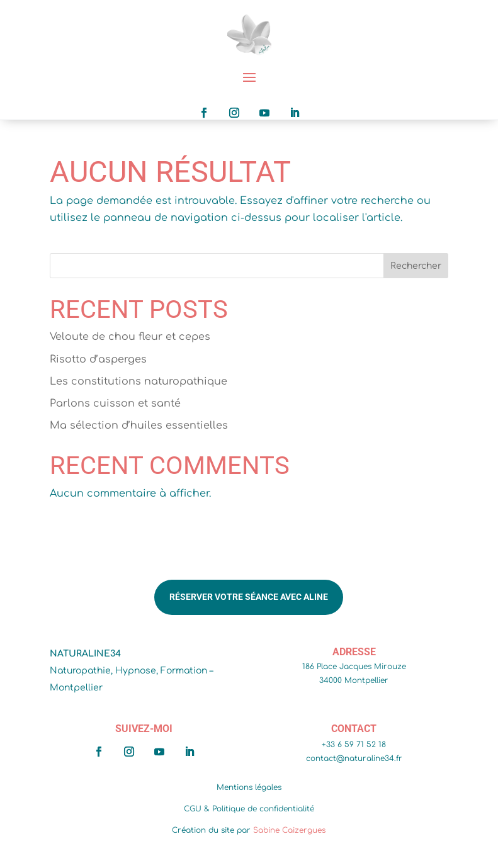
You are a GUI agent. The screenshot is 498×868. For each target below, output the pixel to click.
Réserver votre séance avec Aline (249, 597)
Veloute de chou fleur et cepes (130, 337)
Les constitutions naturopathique (139, 381)
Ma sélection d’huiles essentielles (139, 426)
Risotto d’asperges (98, 359)
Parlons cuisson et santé (115, 403)
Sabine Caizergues (289, 830)
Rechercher (416, 266)
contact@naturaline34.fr (354, 758)
